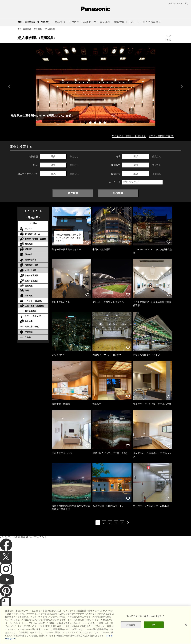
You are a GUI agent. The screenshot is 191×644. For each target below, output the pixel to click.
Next (182, 86)
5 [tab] (105, 123)
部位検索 (118, 193)
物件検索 (73, 193)
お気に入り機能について (161, 136)
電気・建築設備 (24, 29)
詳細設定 (131, 630)
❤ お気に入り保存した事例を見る (129, 136)
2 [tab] (91, 123)
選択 (53, 156)
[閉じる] (186, 631)
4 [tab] (100, 123)
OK (154, 630)
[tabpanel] (95, 86)
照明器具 (38, 29)
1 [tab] (86, 123)
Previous (9, 86)
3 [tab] (95, 123)
